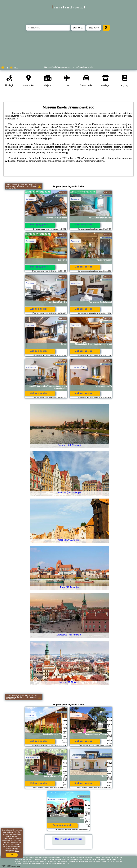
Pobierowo (75, 715)
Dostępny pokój (40, 225)
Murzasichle (76, 283)
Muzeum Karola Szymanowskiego (68, 839)
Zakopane (30, 199)
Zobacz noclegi (84, 267)
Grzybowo (75, 757)
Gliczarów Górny (78, 367)
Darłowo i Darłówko (57, 799)
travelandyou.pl (68, 7)
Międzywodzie (32, 757)
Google (17, 832)
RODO (17, 851)
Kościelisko (31, 367)
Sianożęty (30, 715)
